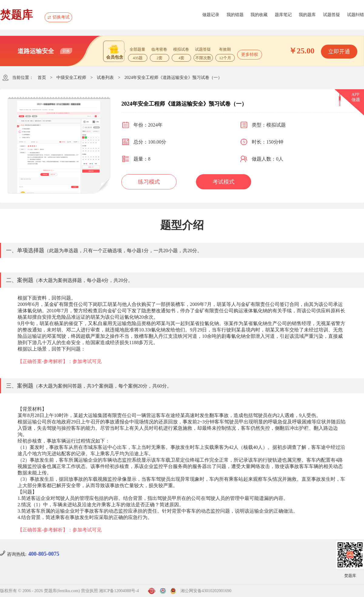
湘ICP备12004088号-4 (119, 591)
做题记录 (211, 15)
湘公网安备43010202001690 (206, 591)
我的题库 (307, 15)
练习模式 (149, 182)
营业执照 (89, 591)
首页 (42, 78)
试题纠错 (356, 15)
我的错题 (235, 15)
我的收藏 (259, 15)
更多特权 (250, 54)
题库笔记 (283, 15)
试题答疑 (332, 15)
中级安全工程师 (71, 78)
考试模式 (224, 182)
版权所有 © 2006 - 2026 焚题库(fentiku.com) (40, 591)
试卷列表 (105, 78)
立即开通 (339, 52)
